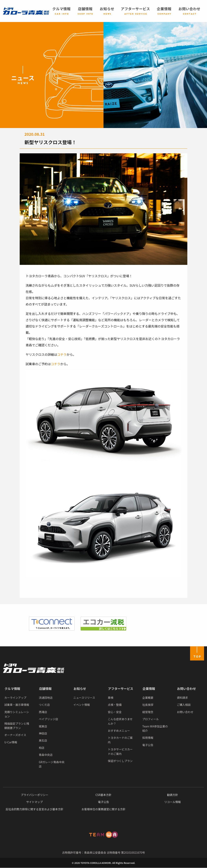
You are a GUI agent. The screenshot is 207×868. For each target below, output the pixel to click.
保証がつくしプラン (120, 761)
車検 (111, 698)
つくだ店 (44, 705)
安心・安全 (115, 712)
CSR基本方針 (103, 795)
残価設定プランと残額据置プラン (17, 726)
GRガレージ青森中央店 (52, 764)
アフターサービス (121, 689)
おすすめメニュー (119, 731)
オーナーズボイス (15, 735)
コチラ (62, 354)
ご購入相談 (184, 705)
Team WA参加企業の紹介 (155, 728)
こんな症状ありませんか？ (120, 721)
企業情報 (149, 689)
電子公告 (148, 745)
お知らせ (80, 689)
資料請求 (182, 698)
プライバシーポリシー (34, 795)
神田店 (43, 733)
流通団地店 (46, 698)
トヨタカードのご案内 (120, 740)
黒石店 (43, 740)
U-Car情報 (11, 742)
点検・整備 (115, 705)
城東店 (43, 726)
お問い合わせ (187, 689)
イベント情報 (82, 705)
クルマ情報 (12, 689)
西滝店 (43, 712)
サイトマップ (34, 802)
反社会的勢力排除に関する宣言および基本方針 (34, 809)
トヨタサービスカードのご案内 (120, 751)
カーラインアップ (15, 698)
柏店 (42, 748)
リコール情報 (173, 802)
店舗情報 (45, 689)
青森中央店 (46, 755)
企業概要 (148, 698)
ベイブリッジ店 (48, 719)
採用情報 (148, 738)
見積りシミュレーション (17, 714)
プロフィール (151, 719)
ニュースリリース (84, 698)
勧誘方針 (173, 795)
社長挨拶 (148, 705)
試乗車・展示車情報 (17, 705)
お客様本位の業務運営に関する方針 (103, 809)
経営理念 (148, 712)
